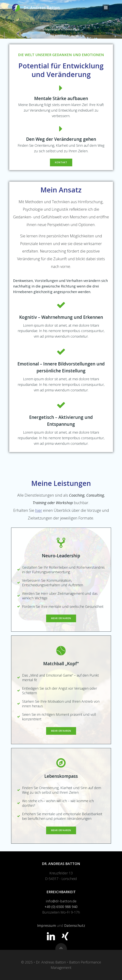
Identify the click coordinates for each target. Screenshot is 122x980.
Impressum (46, 925)
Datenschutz (75, 925)
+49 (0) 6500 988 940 (61, 907)
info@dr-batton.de (61, 901)
